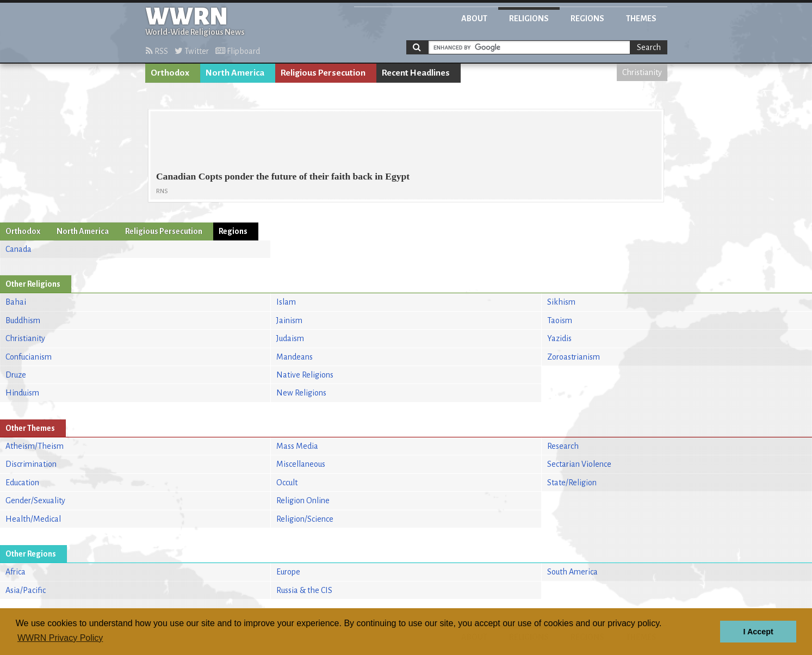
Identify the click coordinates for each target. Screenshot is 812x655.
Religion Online (303, 500)
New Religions (301, 393)
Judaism (290, 338)
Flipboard (238, 51)
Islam (286, 302)
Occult (287, 483)
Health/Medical (33, 519)
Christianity (642, 72)
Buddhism (23, 320)
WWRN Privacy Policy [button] (60, 638)
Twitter (192, 51)
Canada (18, 249)
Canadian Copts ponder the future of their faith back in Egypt (283, 176)
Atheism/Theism (35, 446)
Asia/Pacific (26, 590)
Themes (641, 18)
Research (563, 446)
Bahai (16, 302)
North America (235, 73)
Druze (16, 375)
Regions (587, 18)
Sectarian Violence (579, 464)
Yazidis (559, 338)
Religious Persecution (323, 73)
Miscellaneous (301, 464)
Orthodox (170, 73)
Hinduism (22, 393)
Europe (288, 572)
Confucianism (29, 357)
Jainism (289, 320)
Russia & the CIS (304, 590)
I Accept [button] (758, 632)
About (474, 18)
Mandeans (295, 357)
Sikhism (561, 302)
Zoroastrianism (574, 357)
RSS (157, 51)
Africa (16, 572)
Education (22, 483)
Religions (529, 18)
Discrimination (31, 464)
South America (572, 572)
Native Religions (305, 375)
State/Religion (572, 483)
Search (649, 47)
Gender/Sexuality (35, 500)
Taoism (560, 320)
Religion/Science (305, 519)
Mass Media (297, 446)
